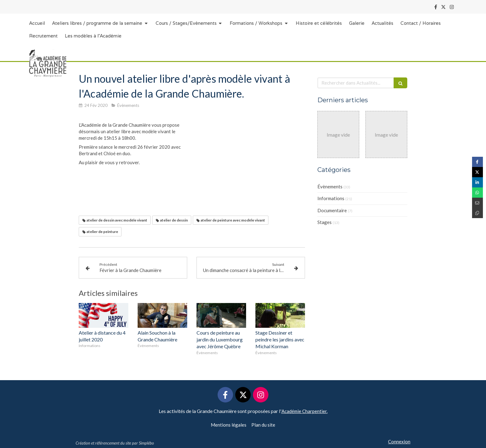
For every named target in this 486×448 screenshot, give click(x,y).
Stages (325, 222)
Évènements (330, 187)
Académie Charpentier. (305, 411)
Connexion (399, 441)
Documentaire (332, 210)
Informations (331, 198)
